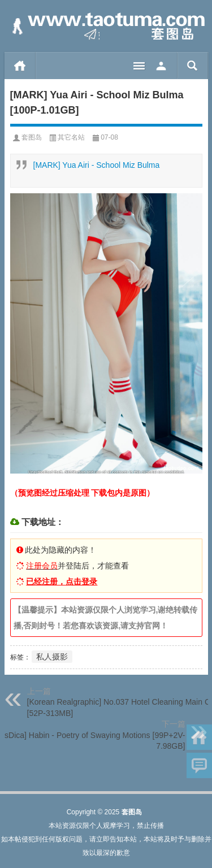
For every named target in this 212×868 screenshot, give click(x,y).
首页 (20, 66)
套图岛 (32, 137)
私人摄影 (52, 657)
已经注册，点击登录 (62, 581)
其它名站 (71, 137)
